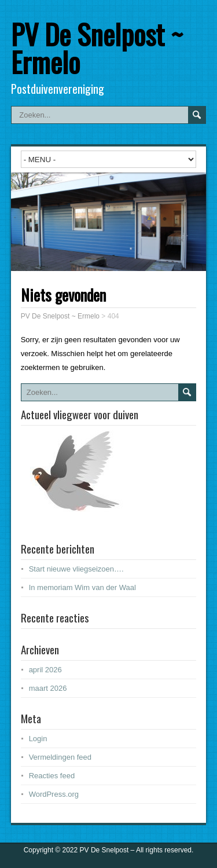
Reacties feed (52, 776)
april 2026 (45, 670)
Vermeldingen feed (60, 757)
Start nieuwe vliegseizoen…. (76, 569)
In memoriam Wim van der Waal (82, 587)
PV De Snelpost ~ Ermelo (97, 48)
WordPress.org (54, 794)
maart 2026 (48, 688)
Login (38, 739)
